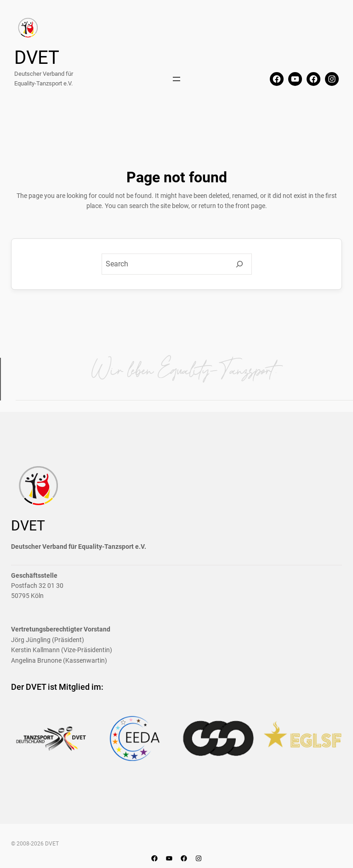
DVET (37, 58)
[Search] (239, 264)
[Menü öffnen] (176, 79)
